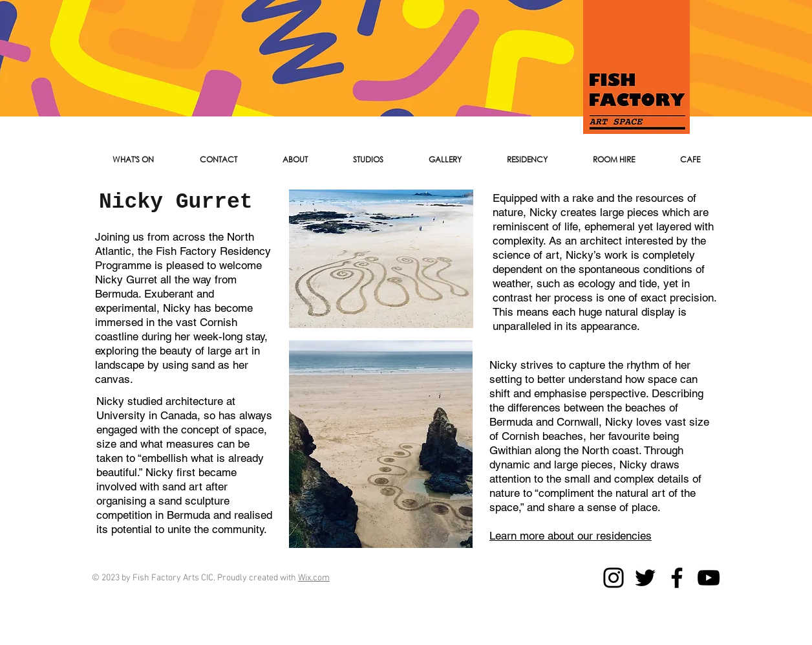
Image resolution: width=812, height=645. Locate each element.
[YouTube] (709, 578)
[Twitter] (645, 578)
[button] (218, 160)
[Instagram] (614, 578)
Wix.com (314, 578)
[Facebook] (677, 578)
